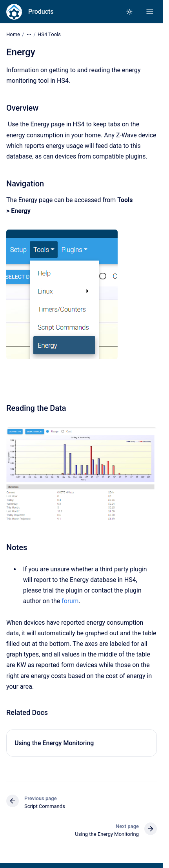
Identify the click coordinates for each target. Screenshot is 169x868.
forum (70, 601)
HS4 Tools (49, 34)
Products (41, 12)
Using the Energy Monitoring (54, 743)
